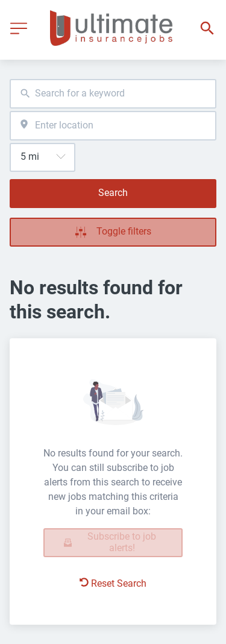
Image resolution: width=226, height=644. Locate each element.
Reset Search (113, 583)
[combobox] (113, 94)
